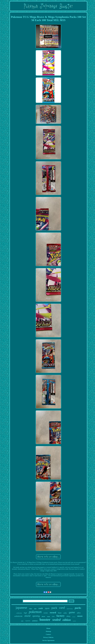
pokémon (35, 621)
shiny (68, 616)
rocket (46, 613)
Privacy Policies (48, 637)
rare (53, 616)
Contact (48, 634)
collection (19, 613)
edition (67, 620)
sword (53, 613)
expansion (28, 621)
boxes (43, 616)
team (48, 616)
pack (54, 608)
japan (47, 608)
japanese (21, 608)
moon (80, 616)
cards (41, 608)
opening (36, 616)
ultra (79, 613)
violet (22, 621)
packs (78, 608)
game (72, 612)
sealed (57, 620)
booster (45, 620)
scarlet (74, 621)
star (35, 609)
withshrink (18, 616)
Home (48, 628)
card (62, 608)
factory (60, 616)
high (25, 613)
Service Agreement (48, 640)
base (60, 613)
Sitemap (48, 631)
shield (27, 616)
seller (65, 613)
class (31, 609)
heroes (74, 617)
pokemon (35, 612)
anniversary (70, 609)
